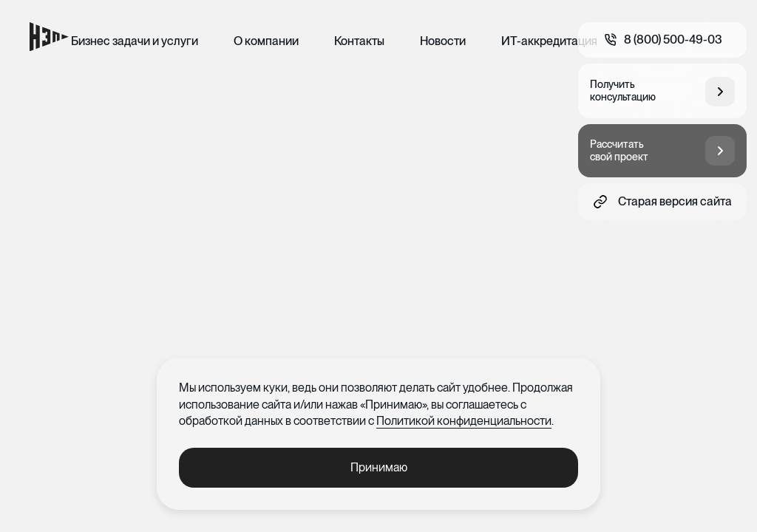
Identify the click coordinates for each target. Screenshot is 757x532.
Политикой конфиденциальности (464, 421)
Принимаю (379, 467)
